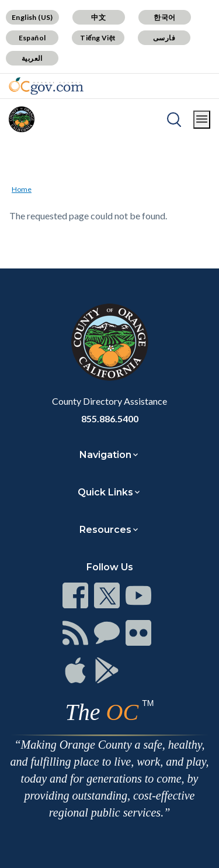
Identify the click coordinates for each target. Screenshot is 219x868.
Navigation (105, 455)
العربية (32, 58)
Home (22, 189)
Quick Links (105, 492)
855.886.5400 (110, 418)
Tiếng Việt (98, 38)
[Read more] (46, 86)
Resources (105, 530)
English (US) (32, 17)
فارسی (164, 38)
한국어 (164, 17)
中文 (98, 17)
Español (32, 38)
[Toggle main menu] (202, 120)
